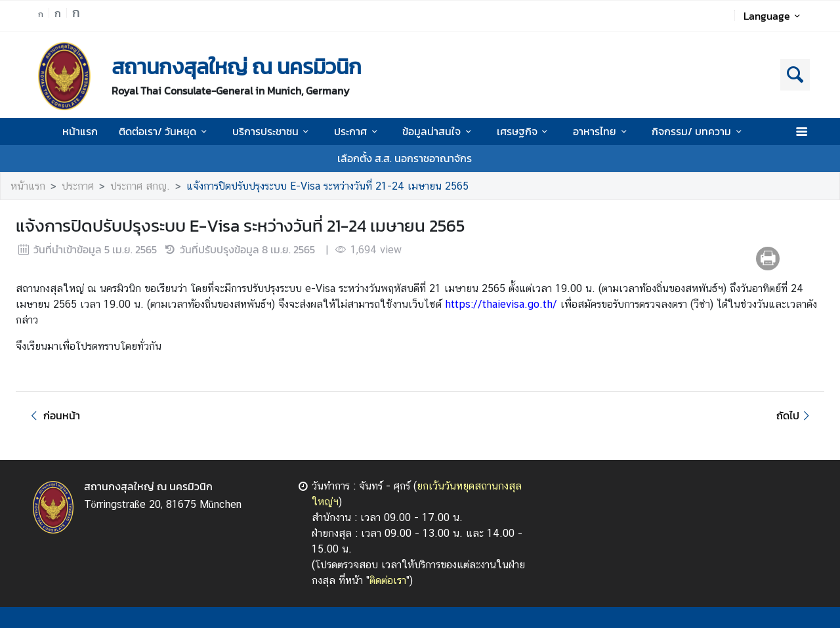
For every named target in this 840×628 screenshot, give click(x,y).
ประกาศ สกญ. (140, 186)
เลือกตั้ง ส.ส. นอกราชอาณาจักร (405, 158)
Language (774, 16)
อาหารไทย (602, 131)
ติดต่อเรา (388, 580)
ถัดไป (795, 415)
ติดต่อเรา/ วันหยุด (165, 131)
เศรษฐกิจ (524, 131)
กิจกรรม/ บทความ (699, 131)
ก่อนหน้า (53, 415)
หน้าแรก (80, 131)
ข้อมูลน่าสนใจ (439, 131)
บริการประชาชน (273, 131)
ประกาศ (358, 131)
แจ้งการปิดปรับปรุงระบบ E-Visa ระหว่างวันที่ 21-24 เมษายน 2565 (327, 186)
